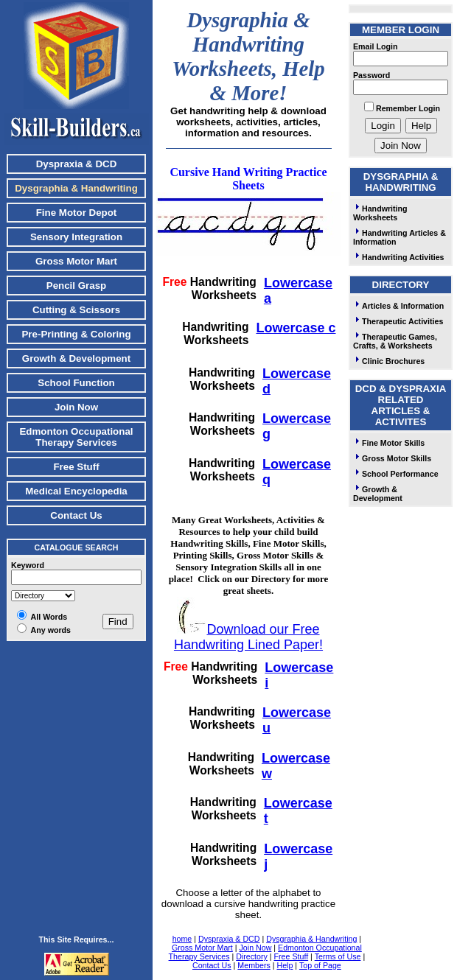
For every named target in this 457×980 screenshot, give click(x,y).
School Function (76, 383)
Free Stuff (76, 467)
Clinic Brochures (389, 361)
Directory (252, 956)
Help (285, 965)
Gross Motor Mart (76, 261)
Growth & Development (76, 358)
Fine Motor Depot (77, 213)
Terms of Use (338, 956)
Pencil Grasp (77, 286)
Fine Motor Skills (389, 443)
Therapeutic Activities (398, 321)
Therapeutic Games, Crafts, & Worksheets (395, 341)
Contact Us (76, 515)
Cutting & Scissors (76, 310)
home (182, 939)
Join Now (76, 407)
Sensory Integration (76, 237)
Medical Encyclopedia (76, 491)
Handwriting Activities (399, 257)
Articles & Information (398, 306)
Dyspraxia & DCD (77, 164)
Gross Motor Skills (392, 458)
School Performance (396, 474)
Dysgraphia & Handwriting (311, 939)
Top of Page (320, 965)
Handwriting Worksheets (380, 213)
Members (254, 965)
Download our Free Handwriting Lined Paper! (248, 637)
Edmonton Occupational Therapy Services (76, 437)
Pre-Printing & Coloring (76, 334)
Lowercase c (296, 328)
